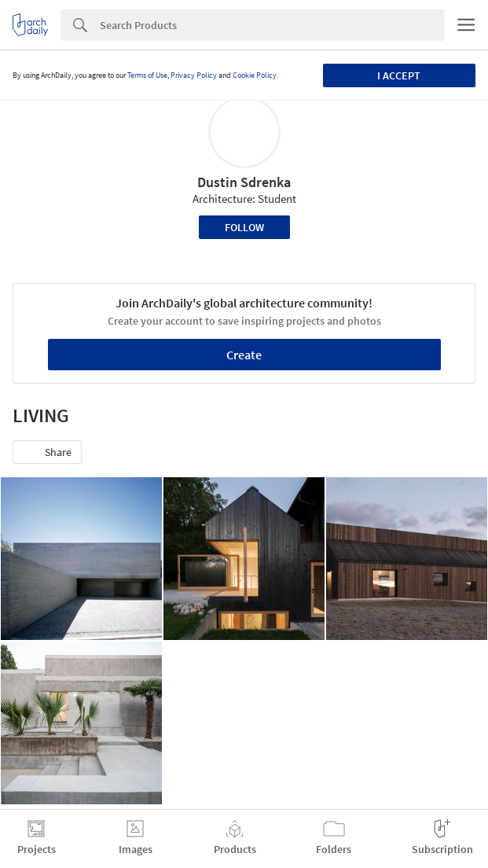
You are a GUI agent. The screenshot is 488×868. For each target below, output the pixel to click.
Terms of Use (147, 75)
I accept (399, 75)
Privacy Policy (194, 75)
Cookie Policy (255, 75)
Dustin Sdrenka (244, 182)
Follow (244, 227)
